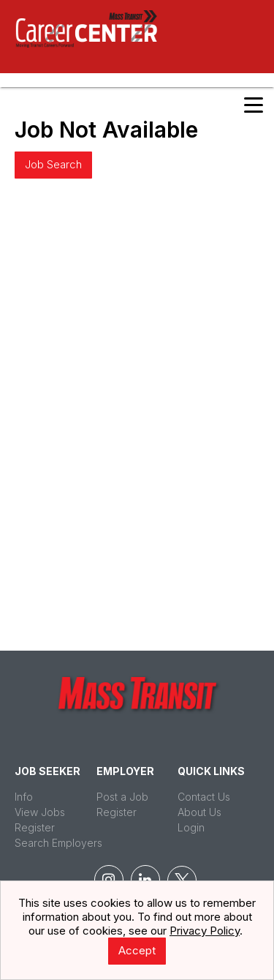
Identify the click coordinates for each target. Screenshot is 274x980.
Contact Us (204, 797)
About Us (199, 812)
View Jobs (40, 812)
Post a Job (122, 797)
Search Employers (58, 843)
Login (191, 827)
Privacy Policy (205, 931)
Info (24, 797)
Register (35, 827)
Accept (137, 950)
